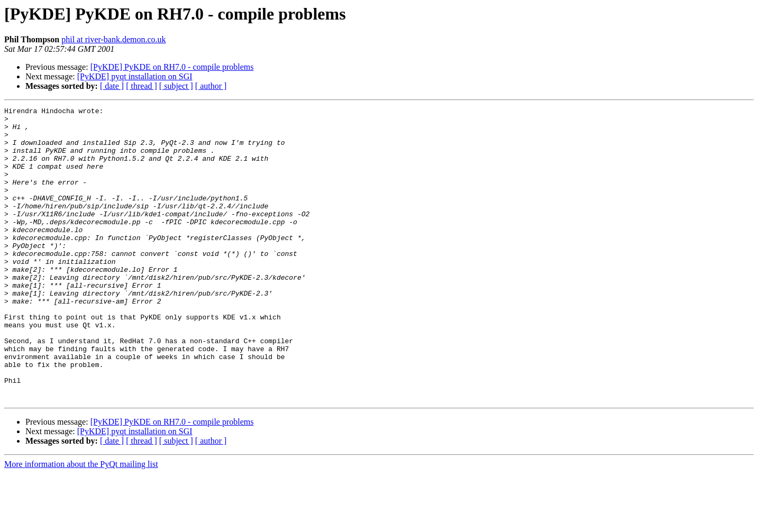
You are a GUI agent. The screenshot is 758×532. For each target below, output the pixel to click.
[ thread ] (141, 86)
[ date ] (112, 86)
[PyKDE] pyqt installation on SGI (135, 76)
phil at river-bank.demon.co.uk (113, 39)
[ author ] (211, 86)
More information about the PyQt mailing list (81, 523)
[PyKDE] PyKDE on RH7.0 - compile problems (172, 67)
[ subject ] (176, 86)
